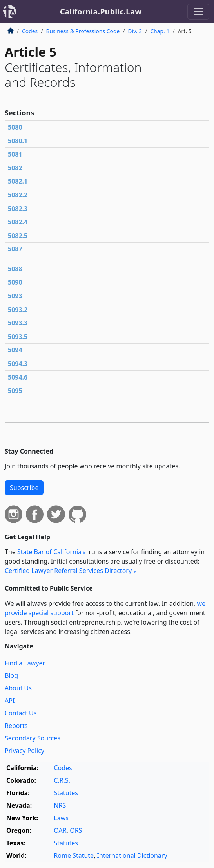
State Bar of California (49, 552)
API (10, 701)
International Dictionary (132, 855)
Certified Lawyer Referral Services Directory (68, 571)
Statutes (66, 793)
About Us (18, 688)
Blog (11, 675)
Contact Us (21, 713)
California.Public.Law (101, 12)
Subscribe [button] (24, 488)
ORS (76, 830)
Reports (16, 726)
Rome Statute (74, 855)
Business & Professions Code (83, 31)
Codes (30, 31)
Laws (61, 818)
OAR (60, 830)
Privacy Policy (24, 751)
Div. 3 (135, 31)
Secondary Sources (33, 738)
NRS (60, 805)
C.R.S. (62, 780)
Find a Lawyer (25, 663)
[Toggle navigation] (198, 12)
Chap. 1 (160, 31)
